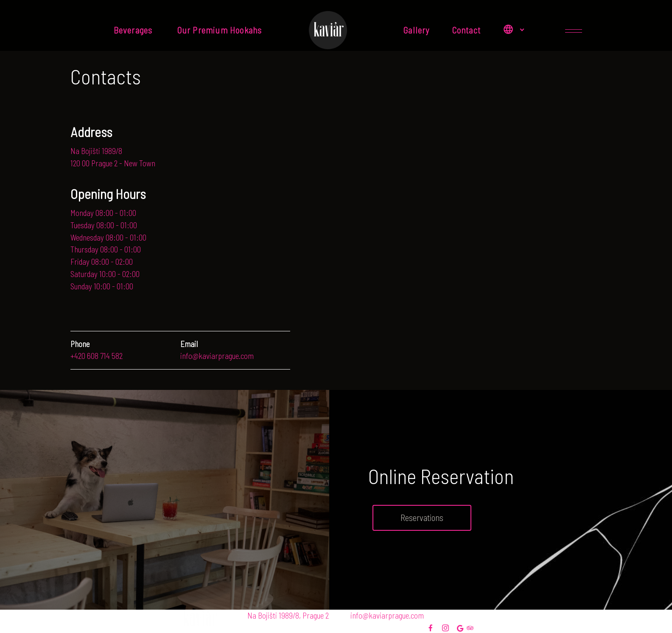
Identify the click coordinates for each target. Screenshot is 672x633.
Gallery (416, 30)
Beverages (134, 30)
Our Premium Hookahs (222, 30)
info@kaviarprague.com (387, 615)
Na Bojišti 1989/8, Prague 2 (288, 615)
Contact (466, 30)
